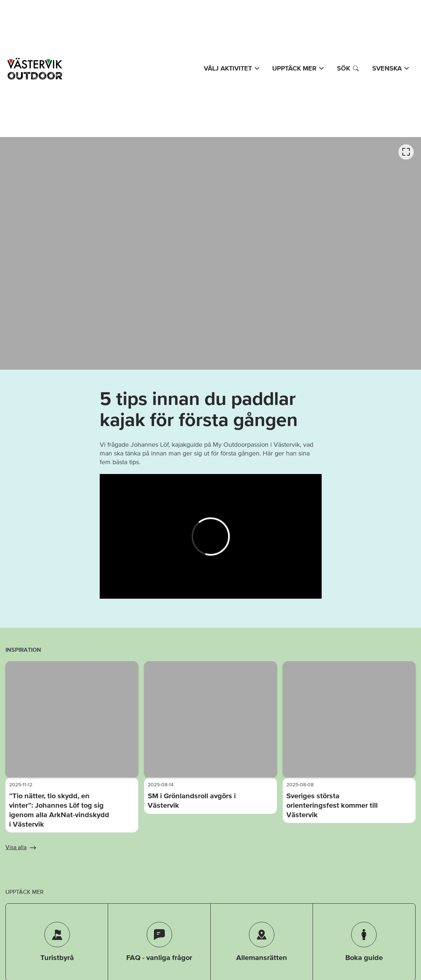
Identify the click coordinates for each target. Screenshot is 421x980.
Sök (348, 68)
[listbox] (210, 253)
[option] (210, 253)
